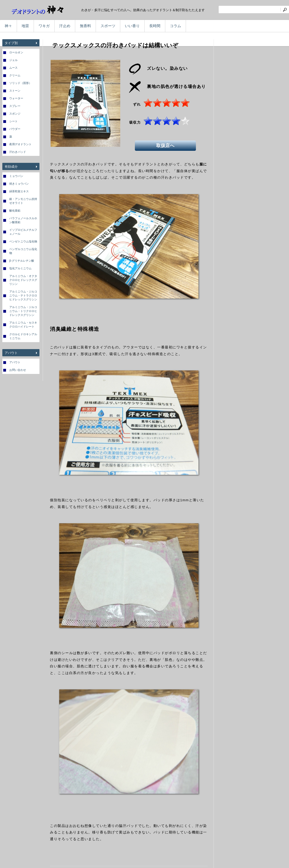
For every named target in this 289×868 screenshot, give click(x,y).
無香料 (85, 26)
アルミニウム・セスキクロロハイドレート (23, 325)
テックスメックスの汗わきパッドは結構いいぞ (115, 45)
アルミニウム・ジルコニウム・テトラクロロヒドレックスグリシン (23, 296)
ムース (13, 68)
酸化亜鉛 (15, 211)
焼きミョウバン (19, 184)
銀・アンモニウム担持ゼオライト (23, 201)
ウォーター (16, 98)
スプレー (15, 106)
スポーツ (108, 26)
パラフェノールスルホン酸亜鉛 (23, 220)
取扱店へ (166, 145)
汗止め (65, 26)
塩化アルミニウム (20, 268)
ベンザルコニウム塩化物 (23, 251)
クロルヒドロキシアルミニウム (23, 336)
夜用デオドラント (20, 144)
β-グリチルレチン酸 (22, 261)
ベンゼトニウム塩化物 (23, 241)
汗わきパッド (18, 152)
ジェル (13, 60)
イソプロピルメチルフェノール (23, 232)
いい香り (132, 26)
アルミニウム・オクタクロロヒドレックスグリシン (23, 280)
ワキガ (44, 26)
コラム (175, 26)
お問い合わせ (18, 370)
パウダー (15, 129)
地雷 (25, 26)
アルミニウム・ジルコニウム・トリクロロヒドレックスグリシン (23, 311)
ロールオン (16, 52)
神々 (8, 26)
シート (13, 121)
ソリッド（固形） (20, 83)
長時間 (155, 26)
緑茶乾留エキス (19, 191)
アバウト (15, 362)
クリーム (15, 75)
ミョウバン (16, 176)
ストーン (15, 91)
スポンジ (15, 114)
